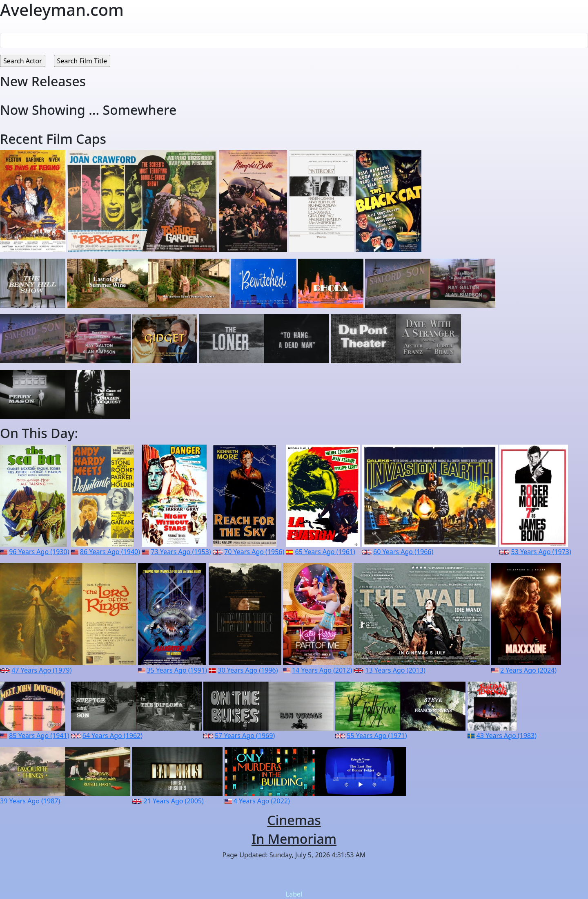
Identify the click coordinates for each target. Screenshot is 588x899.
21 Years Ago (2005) (174, 801)
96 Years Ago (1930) (39, 552)
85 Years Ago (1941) (39, 736)
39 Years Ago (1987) (30, 801)
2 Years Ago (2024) (528, 670)
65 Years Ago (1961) (325, 552)
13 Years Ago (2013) (395, 670)
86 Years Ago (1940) (110, 552)
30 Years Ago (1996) (248, 670)
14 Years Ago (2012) (322, 670)
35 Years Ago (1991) (177, 670)
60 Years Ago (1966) (403, 552)
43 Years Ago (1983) (507, 736)
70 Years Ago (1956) (254, 552)
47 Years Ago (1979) (41, 670)
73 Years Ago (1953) (181, 552)
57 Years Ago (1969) (245, 736)
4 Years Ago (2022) (262, 801)
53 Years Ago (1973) (541, 552)
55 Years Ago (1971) (377, 736)
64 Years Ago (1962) (112, 736)
